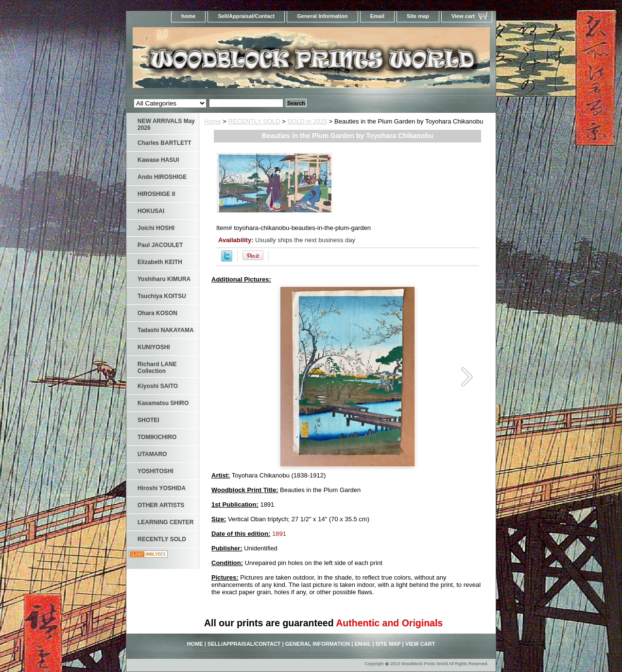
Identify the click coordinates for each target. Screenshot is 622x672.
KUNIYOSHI (154, 347)
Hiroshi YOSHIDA (162, 488)
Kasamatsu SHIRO (163, 403)
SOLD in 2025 (308, 121)
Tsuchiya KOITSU (162, 296)
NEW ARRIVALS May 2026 (166, 124)
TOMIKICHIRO (157, 437)
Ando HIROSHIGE (162, 177)
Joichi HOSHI (156, 228)
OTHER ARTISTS (161, 505)
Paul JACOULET (160, 245)
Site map (418, 16)
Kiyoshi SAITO (158, 386)
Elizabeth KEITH (160, 262)
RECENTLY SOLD (254, 121)
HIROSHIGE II (156, 194)
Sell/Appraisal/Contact (246, 16)
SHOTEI (148, 420)
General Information (322, 16)
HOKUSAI (151, 211)
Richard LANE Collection (157, 368)
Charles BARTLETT (164, 143)
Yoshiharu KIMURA (164, 279)
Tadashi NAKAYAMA (166, 330)
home (188, 16)
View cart (463, 16)
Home (213, 121)
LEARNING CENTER (165, 522)
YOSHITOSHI (155, 471)
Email (377, 16)
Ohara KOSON (157, 313)
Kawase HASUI (158, 160)
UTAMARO (152, 454)
